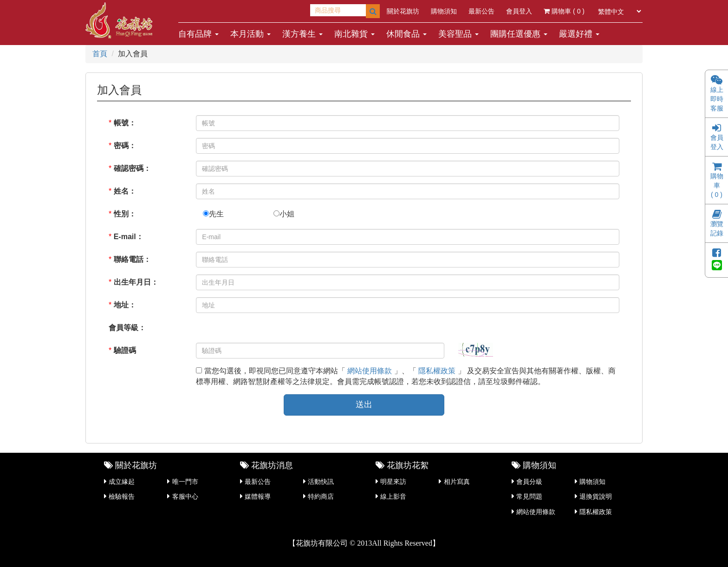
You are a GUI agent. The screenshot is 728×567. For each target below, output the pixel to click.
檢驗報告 (122, 496)
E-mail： (129, 237)
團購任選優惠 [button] (519, 34)
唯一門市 (185, 482)
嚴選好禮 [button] (579, 34)
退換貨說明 (596, 496)
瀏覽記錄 (717, 224)
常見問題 (529, 496)
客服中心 (185, 496)
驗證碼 (125, 350)
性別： (125, 214)
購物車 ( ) (564, 11)
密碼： (125, 146)
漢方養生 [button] (302, 34)
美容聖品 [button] (458, 34)
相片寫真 (457, 482)
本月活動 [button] (250, 34)
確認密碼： (132, 168)
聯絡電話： (132, 259)
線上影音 (393, 496)
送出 (364, 404)
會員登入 (519, 11)
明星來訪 (393, 482)
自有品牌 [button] (198, 34)
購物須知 (444, 11)
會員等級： (127, 328)
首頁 (100, 54)
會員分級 (529, 482)
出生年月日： (136, 282)
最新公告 (481, 11)
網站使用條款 (370, 371)
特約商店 (321, 496)
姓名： (125, 191)
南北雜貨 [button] (354, 34)
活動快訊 (321, 482)
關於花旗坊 (403, 11)
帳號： (125, 123)
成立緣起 (122, 482)
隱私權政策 (437, 371)
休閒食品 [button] (406, 34)
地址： (125, 305)
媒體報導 (258, 496)
